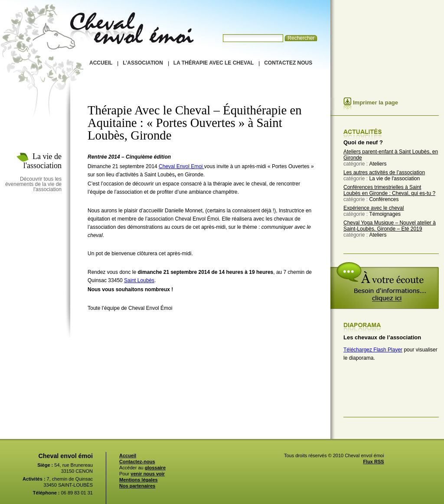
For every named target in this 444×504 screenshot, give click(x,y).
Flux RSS (373, 462)
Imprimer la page (375, 102)
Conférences (384, 199)
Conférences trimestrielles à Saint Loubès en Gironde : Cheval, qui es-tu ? (389, 190)
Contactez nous (288, 63)
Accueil (101, 63)
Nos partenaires (137, 486)
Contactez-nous (137, 462)
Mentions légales (139, 480)
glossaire (155, 468)
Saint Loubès (139, 280)
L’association (143, 63)
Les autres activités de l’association (384, 172)
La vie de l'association (394, 179)
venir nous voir (148, 474)
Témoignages (385, 214)
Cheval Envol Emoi (181, 166)
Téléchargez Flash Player (373, 350)
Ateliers (378, 164)
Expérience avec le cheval (374, 208)
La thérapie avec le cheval (214, 63)
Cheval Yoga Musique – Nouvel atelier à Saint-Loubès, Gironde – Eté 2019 (390, 226)
